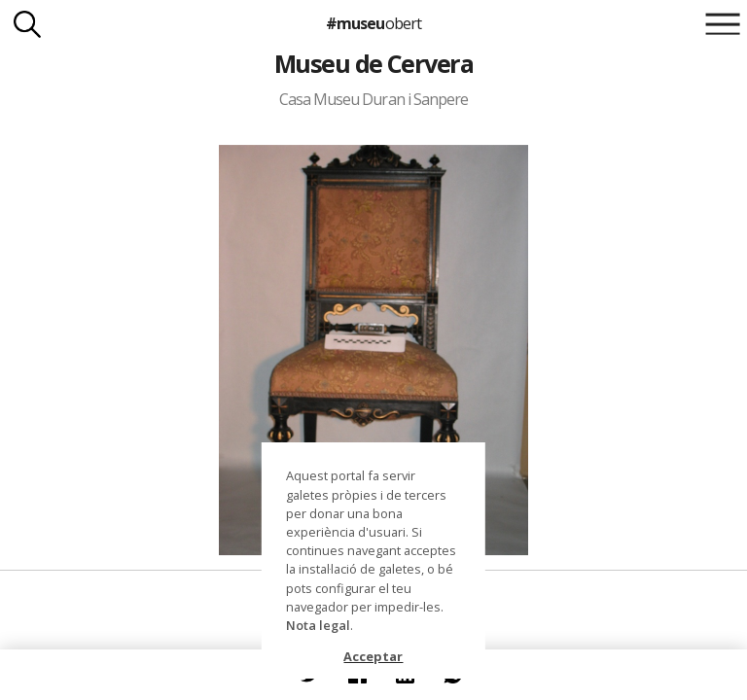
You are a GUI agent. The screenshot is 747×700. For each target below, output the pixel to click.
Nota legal (318, 625)
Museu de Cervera (374, 63)
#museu (373, 23)
